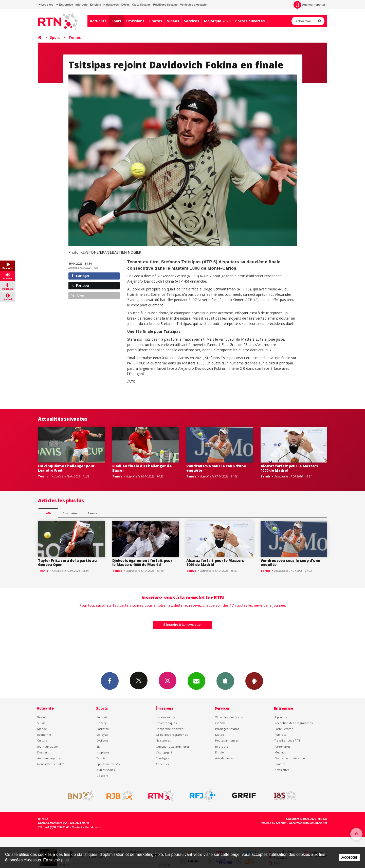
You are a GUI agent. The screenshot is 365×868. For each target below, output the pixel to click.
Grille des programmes (172, 735)
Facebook (110, 681)
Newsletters (196, 681)
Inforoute (82, 5)
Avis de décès (224, 758)
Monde (42, 729)
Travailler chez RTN (287, 740)
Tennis (75, 37)
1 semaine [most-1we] (70, 513)
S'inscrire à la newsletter (182, 625)
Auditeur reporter (50, 758)
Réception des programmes (294, 723)
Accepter (349, 857)
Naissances (111, 5)
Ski (98, 746)
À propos (281, 717)
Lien (78, 295)
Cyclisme (103, 740)
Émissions (135, 21)
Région (42, 717)
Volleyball (103, 735)
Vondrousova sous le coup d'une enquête (216, 468)
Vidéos (173, 21)
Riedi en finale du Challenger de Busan (142, 468)
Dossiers (43, 752)
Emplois (95, 5)
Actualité (98, 21)
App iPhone (225, 681)
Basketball (103, 729)
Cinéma (220, 723)
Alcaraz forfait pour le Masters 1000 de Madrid (289, 468)
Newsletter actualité (51, 764)
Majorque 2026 (217, 21)
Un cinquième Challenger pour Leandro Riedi (66, 468)
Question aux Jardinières (173, 746)
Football (102, 717)
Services (192, 21)
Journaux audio (48, 746)
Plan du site (92, 827)
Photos (156, 21)
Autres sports (106, 770)
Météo (220, 735)
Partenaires (282, 746)
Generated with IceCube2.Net (308, 823)
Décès (125, 5)
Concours (162, 764)
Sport (116, 21)
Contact (280, 764)
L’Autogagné (164, 752)
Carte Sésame (141, 5)
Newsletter (282, 770)
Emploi (220, 752)
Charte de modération (290, 758)
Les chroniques (166, 723)
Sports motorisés (108, 764)
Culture (42, 740)
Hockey (102, 723)
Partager (80, 276)
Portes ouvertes (250, 21)
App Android (254, 681)
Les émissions (165, 717)
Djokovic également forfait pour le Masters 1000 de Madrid (142, 563)
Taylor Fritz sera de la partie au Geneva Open (67, 563)
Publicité (280, 735)
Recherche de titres (169, 729)
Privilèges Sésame (165, 5)
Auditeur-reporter (309, 5)
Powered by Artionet (273, 823)
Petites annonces (227, 740)
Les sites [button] (46, 5)
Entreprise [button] (65, 5)
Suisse (41, 723)
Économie (44, 735)
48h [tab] (48, 513)
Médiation (281, 752)
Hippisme (103, 752)
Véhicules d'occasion (194, 5)
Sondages (162, 758)
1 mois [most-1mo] (92, 513)
